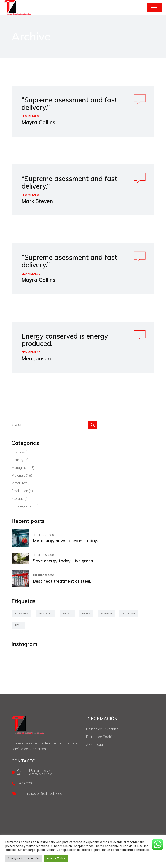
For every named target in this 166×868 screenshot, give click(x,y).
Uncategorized (23, 506)
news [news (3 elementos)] (86, 614)
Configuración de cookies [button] (24, 858)
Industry (17, 460)
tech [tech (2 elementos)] (18, 625)
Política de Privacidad (102, 729)
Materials (18, 475)
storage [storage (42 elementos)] (129, 614)
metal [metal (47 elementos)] (67, 614)
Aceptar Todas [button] (56, 858)
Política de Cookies (101, 737)
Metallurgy (19, 483)
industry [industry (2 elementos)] (45, 614)
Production (20, 491)
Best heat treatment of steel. (62, 581)
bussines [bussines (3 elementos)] (21, 614)
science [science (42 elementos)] (106, 614)
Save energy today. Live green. (63, 561)
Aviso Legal (95, 745)
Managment (20, 468)
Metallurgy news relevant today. (65, 541)
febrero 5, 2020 (43, 555)
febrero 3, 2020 (43, 535)
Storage (18, 499)
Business (18, 452)
